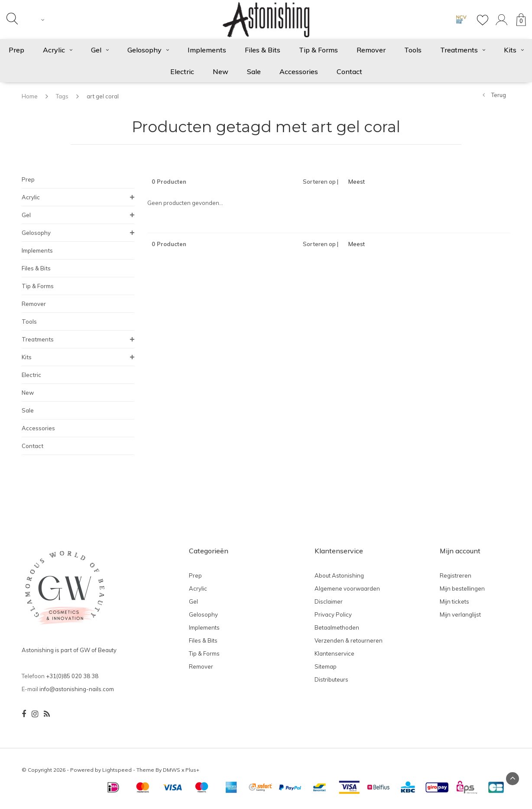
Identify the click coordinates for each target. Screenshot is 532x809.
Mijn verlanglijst (460, 614)
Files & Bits (263, 50)
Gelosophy (148, 50)
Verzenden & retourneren (349, 640)
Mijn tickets (454, 601)
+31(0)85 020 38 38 (72, 676)
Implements (207, 50)
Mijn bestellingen (462, 588)
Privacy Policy (333, 614)
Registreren (456, 575)
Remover (371, 50)
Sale (254, 71)
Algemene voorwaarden (347, 588)
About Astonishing (339, 575)
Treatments (463, 50)
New (221, 71)
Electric (182, 71)
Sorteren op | (321, 182)
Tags (62, 96)
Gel (100, 50)
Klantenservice (334, 653)
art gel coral (103, 96)
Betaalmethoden (337, 627)
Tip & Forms (318, 50)
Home (30, 96)
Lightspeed (117, 770)
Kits (27, 357)
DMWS (172, 770)
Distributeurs (331, 679)
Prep (28, 179)
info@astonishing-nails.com (77, 689)
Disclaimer (329, 601)
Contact (349, 71)
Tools (413, 50)
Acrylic (58, 50)
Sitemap (326, 666)
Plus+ (192, 770)
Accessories (299, 71)
